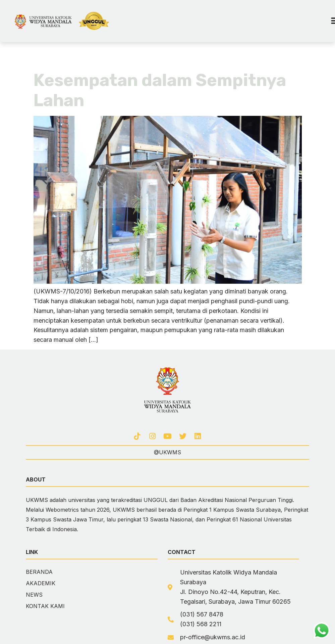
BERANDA (39, 572)
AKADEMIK (41, 583)
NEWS (34, 595)
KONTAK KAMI (45, 606)
